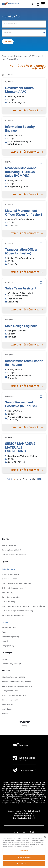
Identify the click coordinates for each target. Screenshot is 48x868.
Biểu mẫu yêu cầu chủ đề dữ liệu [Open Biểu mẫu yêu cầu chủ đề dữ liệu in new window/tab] (25, 818)
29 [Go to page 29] (34, 479)
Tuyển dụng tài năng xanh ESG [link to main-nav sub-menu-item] (13, 615)
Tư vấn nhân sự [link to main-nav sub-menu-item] (7, 593)
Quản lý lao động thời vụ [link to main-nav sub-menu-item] (11, 574)
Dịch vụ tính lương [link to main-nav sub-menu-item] (8, 602)
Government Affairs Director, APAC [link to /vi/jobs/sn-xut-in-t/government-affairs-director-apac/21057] (19, 90)
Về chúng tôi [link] (7, 653)
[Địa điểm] (24, 33)
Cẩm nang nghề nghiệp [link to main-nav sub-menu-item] (10, 700)
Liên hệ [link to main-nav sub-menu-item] (5, 659)
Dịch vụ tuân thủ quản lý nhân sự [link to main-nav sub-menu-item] (14, 588)
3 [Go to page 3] (21, 479)
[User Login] (38, 5)
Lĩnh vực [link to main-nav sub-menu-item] (5, 622)
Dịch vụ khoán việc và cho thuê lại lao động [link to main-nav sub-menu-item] (18, 611)
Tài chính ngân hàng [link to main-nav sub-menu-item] (9, 628)
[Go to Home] (11, 4)
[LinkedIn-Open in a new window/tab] (16, 832)
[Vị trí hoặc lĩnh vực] (24, 24)
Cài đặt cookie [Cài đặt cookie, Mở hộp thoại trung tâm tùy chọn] (24, 852)
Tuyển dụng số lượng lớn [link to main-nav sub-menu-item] (11, 597)
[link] (24, 832)
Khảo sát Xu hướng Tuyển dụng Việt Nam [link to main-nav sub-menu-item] (17, 682)
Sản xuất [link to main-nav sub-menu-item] (5, 641)
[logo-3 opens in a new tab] (24, 758)
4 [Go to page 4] (24, 479)
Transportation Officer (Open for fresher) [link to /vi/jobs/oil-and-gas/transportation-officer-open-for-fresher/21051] (21, 251)
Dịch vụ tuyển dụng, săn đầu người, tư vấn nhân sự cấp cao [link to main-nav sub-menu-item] (23, 606)
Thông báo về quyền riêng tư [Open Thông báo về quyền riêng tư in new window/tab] (24, 813)
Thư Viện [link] (6, 671)
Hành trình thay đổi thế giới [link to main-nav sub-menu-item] (12, 664)
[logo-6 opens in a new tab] (24, 771)
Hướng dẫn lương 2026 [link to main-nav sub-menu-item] (10, 691)
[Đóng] (45, 838)
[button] (43, 4)
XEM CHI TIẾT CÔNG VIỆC (27, 111)
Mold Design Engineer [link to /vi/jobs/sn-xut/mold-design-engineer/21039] (21, 326)
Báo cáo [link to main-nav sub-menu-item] (5, 714)
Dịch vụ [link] (5, 561)
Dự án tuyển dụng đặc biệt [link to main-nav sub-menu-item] (11, 550)
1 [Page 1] (15, 479)
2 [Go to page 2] (18, 479)
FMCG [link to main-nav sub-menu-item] (4, 632)
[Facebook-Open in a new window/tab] (24, 832)
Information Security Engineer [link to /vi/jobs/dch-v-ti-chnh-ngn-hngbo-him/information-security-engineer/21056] (20, 129)
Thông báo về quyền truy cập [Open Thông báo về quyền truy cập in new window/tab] (24, 816)
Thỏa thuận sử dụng (31, 811)
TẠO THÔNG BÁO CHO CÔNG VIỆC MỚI (27, 67)
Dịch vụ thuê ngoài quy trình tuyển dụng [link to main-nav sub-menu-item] (16, 583)
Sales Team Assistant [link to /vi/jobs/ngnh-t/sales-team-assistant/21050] (21, 288)
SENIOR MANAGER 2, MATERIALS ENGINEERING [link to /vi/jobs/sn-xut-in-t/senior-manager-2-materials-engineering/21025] (21, 447)
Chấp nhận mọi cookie (24, 865)
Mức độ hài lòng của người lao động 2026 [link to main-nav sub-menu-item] (17, 686)
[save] (41, 82)
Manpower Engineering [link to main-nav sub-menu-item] (10, 637)
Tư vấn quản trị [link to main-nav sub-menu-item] (7, 704)
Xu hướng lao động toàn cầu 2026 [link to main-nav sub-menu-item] (14, 695)
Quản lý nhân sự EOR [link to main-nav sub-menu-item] (9, 579)
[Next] (30, 479)
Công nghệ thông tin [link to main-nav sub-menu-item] (9, 646)
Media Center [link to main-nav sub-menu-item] (7, 709)
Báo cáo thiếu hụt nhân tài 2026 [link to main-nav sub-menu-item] (13, 677)
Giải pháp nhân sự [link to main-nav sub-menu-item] (8, 569)
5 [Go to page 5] (26, 479)
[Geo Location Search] (44, 33)
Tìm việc (8, 42)
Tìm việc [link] (6, 539)
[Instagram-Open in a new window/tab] (32, 832)
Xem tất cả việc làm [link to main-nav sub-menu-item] (9, 545)
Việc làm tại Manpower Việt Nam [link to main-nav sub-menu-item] (14, 554)
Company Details (14, 811)
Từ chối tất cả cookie (24, 858)
